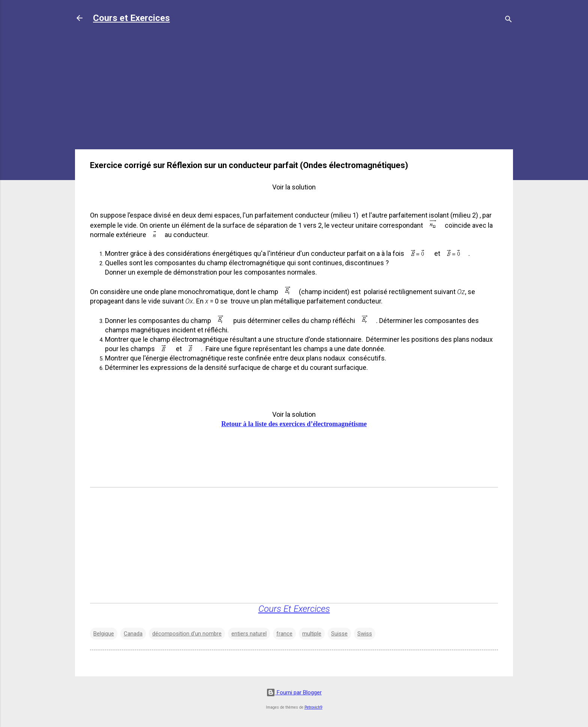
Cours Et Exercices (294, 609)
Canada (133, 634)
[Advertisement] (294, 91)
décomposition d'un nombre (187, 634)
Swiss (365, 634)
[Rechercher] (508, 20)
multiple (312, 634)
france (284, 634)
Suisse (339, 634)
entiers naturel (249, 634)
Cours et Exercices (131, 18)
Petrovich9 (313, 707)
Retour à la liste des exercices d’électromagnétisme (294, 424)
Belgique (104, 634)
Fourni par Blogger (294, 692)
